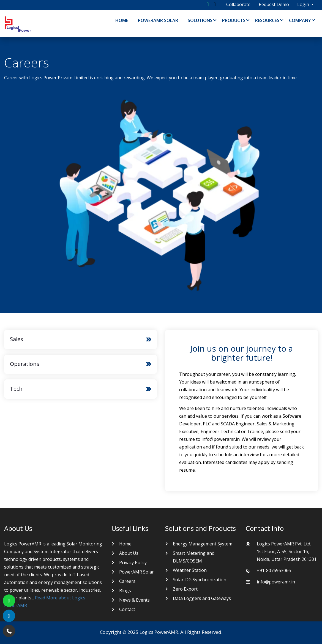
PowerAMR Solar (158, 20)
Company (300, 20)
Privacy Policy (133, 563)
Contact (127, 609)
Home (122, 20)
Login (304, 4)
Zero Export (185, 589)
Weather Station (190, 570)
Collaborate (238, 4)
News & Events (134, 600)
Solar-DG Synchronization (200, 580)
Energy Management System (203, 544)
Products (234, 20)
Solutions (200, 20)
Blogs (125, 591)
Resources (267, 20)
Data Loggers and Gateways (202, 598)
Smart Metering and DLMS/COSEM (194, 557)
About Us (129, 553)
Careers (127, 581)
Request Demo (274, 4)
